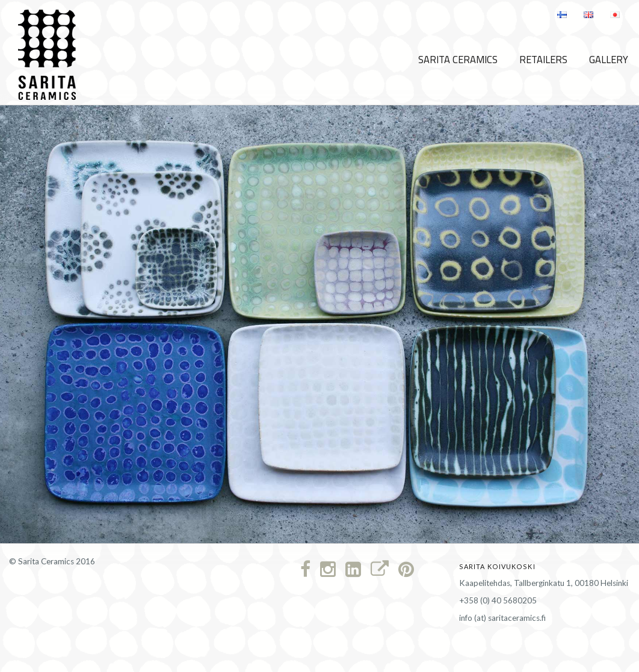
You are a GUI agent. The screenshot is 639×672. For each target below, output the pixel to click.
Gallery (609, 60)
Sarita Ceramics (458, 60)
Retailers (543, 60)
